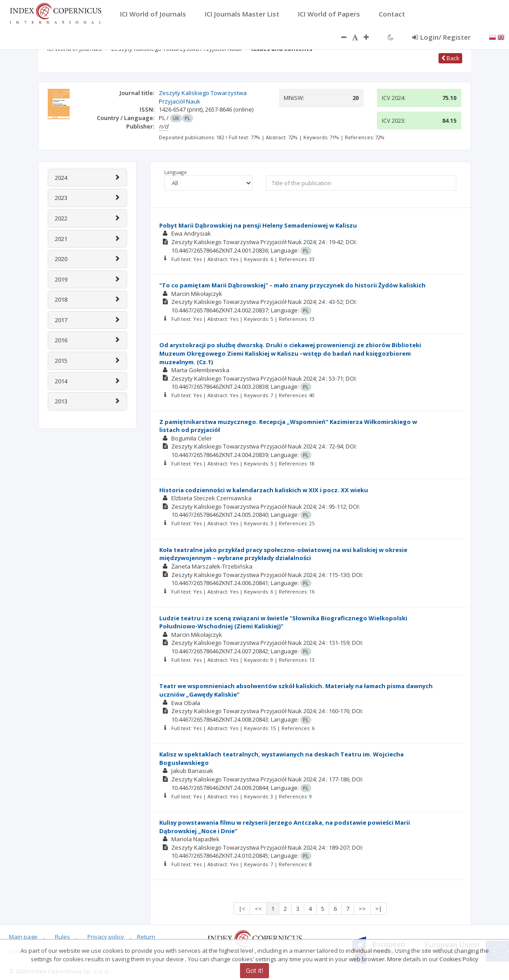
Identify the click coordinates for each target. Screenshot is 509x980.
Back (450, 58)
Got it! (254, 970)
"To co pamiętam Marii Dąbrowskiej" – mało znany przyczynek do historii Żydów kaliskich (292, 285)
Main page (23, 937)
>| (379, 909)
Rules (62, 937)
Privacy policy (106, 937)
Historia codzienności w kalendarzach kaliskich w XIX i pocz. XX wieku (264, 490)
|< (242, 909)
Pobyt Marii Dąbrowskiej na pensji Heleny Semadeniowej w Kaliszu (258, 225)
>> (362, 909)
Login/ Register (441, 37)
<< (258, 909)
